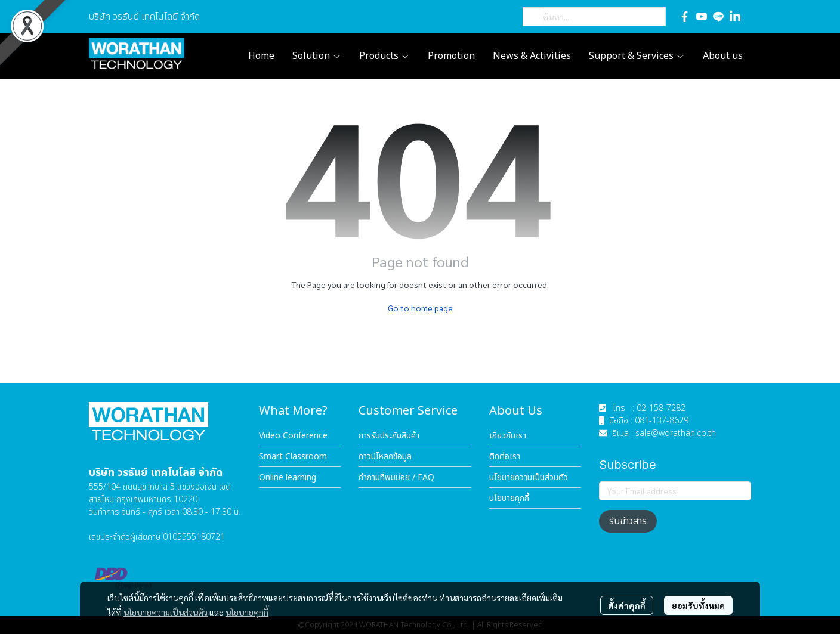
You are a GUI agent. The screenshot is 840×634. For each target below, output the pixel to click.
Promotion (451, 56)
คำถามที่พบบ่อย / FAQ (396, 477)
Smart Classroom (293, 457)
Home (261, 56)
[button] (594, 17)
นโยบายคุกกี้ (247, 612)
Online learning (288, 477)
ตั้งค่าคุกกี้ (627, 605)
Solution (317, 56)
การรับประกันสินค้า (389, 436)
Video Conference (293, 436)
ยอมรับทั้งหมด (698, 605)
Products (385, 56)
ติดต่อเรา (505, 457)
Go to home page (420, 308)
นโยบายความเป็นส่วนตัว (166, 612)
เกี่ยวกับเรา (508, 436)
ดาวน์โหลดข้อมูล (385, 457)
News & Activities (532, 56)
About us (723, 56)
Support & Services (637, 56)
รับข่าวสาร (628, 521)
